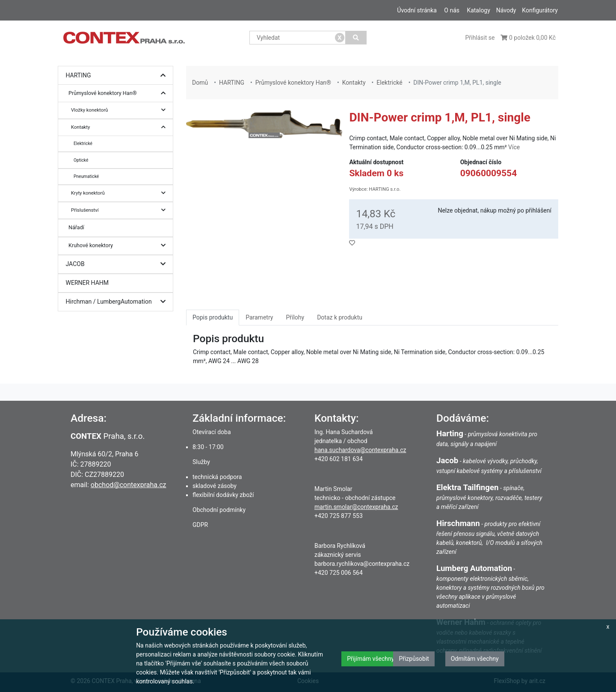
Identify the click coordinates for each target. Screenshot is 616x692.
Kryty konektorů (120, 193)
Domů (200, 83)
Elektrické (83, 143)
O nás (452, 10)
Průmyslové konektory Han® (119, 93)
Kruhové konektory (119, 246)
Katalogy (478, 10)
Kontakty (120, 127)
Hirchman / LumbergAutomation (118, 302)
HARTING (118, 75)
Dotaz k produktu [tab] (340, 317)
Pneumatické (86, 176)
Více (514, 147)
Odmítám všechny (475, 659)
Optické (81, 160)
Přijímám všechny (370, 659)
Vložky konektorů (120, 110)
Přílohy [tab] (295, 317)
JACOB (118, 264)
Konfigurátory (540, 10)
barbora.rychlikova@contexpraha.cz (362, 564)
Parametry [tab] (259, 317)
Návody (506, 10)
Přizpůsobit (414, 659)
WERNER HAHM (87, 283)
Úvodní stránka (417, 10)
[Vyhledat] (356, 38)
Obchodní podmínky (219, 510)
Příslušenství (120, 210)
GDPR (200, 525)
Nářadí (76, 227)
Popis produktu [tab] (213, 317)
